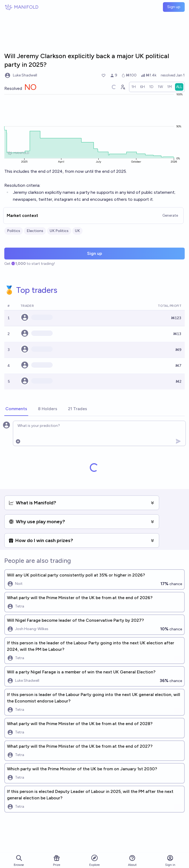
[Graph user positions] (123, 87)
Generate (170, 215)
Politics (14, 231)
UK (77, 231)
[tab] (16, 409)
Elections (35, 231)
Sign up (174, 7)
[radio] (134, 87)
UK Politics (59, 231)
